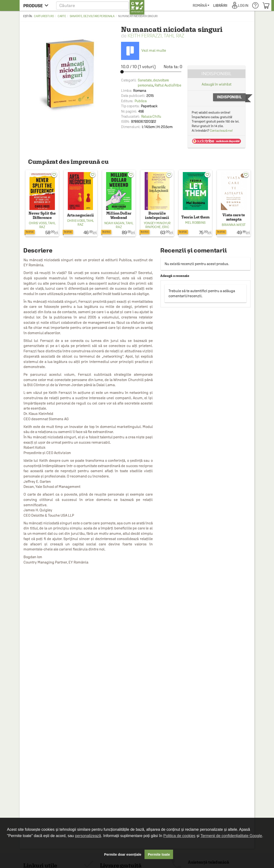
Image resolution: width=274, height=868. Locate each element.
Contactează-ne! (221, 131)
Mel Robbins (195, 223)
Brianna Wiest (234, 225)
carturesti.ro (44, 16)
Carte (62, 16)
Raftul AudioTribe (168, 85)
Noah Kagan (114, 223)
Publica (141, 101)
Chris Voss (38, 223)
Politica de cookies (179, 836)
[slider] (152, 72)
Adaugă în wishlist (217, 84)
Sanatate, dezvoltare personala (92, 16)
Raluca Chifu (151, 116)
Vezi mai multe (144, 50)
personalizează (88, 836)
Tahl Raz (174, 36)
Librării (220, 5)
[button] (100, 5)
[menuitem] (201, 5)
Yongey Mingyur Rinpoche (157, 225)
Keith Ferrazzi (145, 36)
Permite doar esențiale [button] (123, 854)
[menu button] (37, 5)
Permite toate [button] (159, 854)
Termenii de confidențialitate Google (231, 836)
